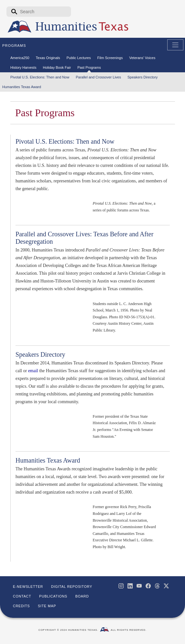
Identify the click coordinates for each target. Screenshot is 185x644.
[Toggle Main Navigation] (175, 45)
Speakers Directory (40, 354)
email (33, 371)
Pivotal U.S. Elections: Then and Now (65, 141)
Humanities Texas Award (48, 460)
